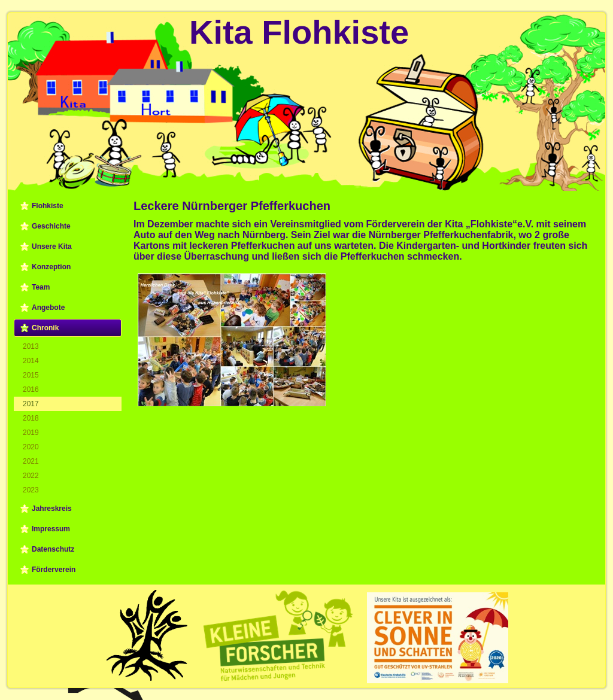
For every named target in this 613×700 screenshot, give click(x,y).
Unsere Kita (52, 246)
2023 (31, 490)
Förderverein (54, 570)
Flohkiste (48, 206)
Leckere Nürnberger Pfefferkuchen (232, 206)
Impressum (51, 529)
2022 (31, 476)
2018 (31, 418)
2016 (31, 389)
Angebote (48, 308)
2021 (31, 461)
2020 (31, 447)
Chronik (45, 328)
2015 (31, 375)
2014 (31, 361)
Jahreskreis (52, 509)
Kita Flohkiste (299, 32)
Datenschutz (53, 549)
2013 (31, 346)
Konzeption (51, 267)
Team (41, 287)
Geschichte (51, 226)
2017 (31, 404)
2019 (31, 433)
